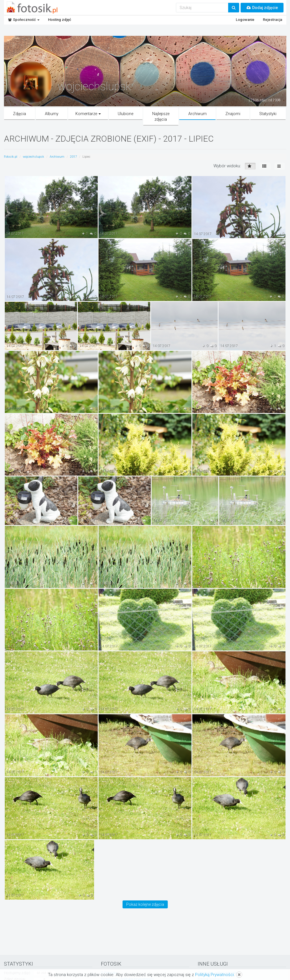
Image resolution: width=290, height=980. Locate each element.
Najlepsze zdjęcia (161, 117)
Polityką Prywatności (214, 975)
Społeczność (24, 20)
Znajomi (233, 114)
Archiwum (198, 114)
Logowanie (245, 20)
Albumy (52, 114)
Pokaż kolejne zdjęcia (145, 904)
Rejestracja (272, 20)
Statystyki (268, 114)
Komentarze (88, 114)
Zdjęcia (19, 114)
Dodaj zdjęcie (262, 8)
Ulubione (126, 114)
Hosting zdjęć (60, 20)
